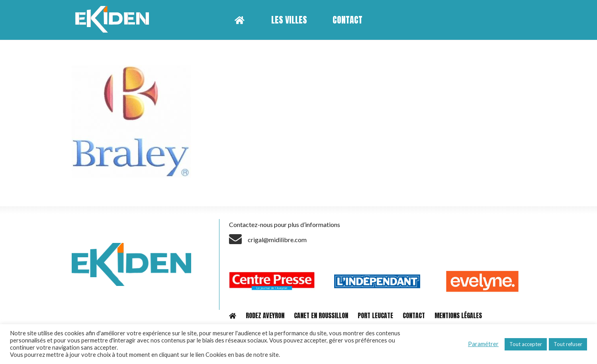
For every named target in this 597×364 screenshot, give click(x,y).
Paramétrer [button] (483, 344)
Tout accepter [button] (526, 344)
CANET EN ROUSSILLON (321, 315)
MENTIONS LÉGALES (458, 315)
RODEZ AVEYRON (265, 315)
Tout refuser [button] (568, 344)
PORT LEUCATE (375, 315)
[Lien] (115, 20)
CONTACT (414, 315)
